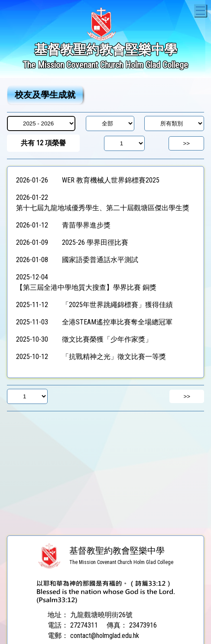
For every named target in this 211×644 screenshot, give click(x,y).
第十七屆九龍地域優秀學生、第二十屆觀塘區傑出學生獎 (103, 208)
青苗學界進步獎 (86, 225)
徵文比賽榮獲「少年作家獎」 (107, 339)
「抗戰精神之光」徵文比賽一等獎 (114, 357)
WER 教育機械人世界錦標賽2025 (111, 180)
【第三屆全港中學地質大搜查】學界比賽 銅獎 (86, 287)
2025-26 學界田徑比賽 (95, 242)
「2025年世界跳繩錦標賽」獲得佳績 (117, 305)
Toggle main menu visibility (201, 9)
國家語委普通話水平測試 (100, 260)
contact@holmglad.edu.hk (105, 636)
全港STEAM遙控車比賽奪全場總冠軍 (117, 322)
